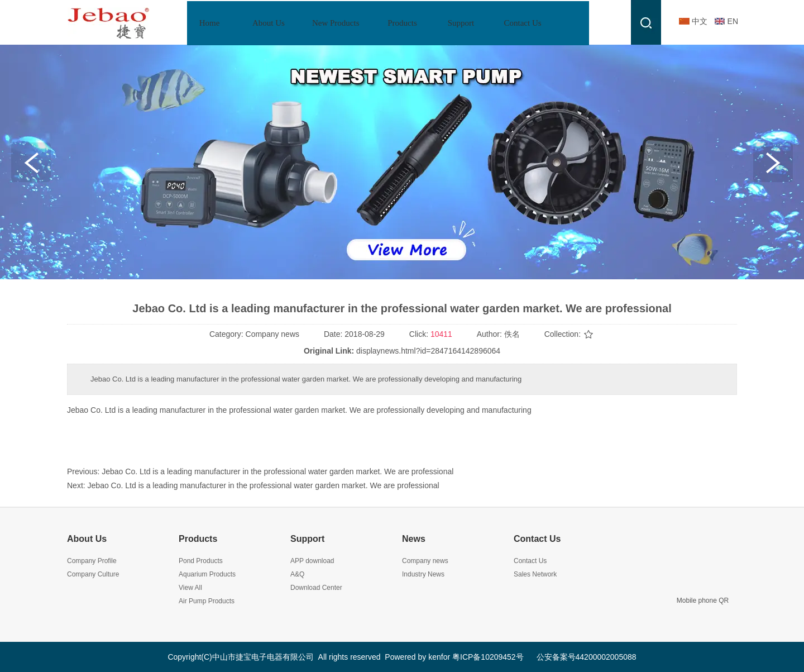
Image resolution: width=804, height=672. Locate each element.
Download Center (316, 588)
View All (190, 588)
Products (198, 539)
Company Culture (93, 574)
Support (307, 539)
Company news (425, 561)
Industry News (423, 574)
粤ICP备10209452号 (488, 657)
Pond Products (201, 561)
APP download (312, 561)
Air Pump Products (207, 601)
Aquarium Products (207, 574)
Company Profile (92, 561)
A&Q (297, 574)
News (414, 539)
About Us (87, 539)
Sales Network (535, 574)
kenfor (439, 657)
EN (733, 21)
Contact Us (537, 539)
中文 (700, 21)
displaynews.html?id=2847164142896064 (428, 351)
